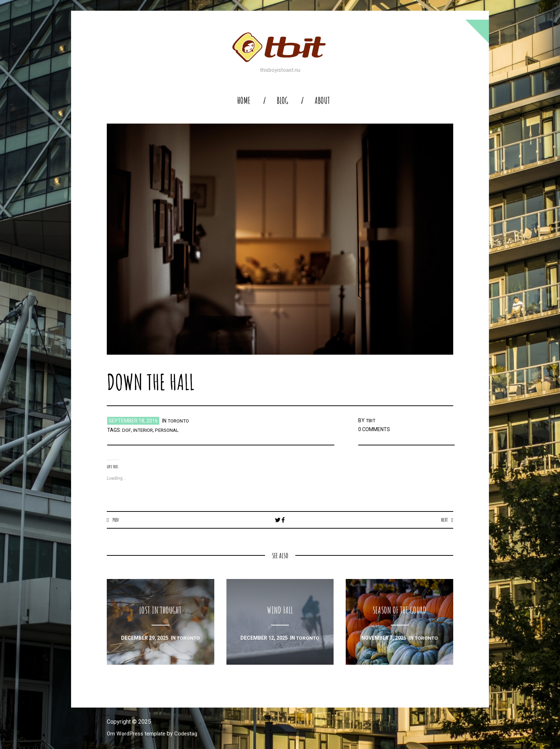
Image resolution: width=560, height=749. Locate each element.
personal (169, 430)
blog (282, 101)
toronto (179, 421)
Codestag (190, 734)
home (244, 101)
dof (126, 430)
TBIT (371, 420)
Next (444, 520)
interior (144, 430)
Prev (116, 520)
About (322, 101)
